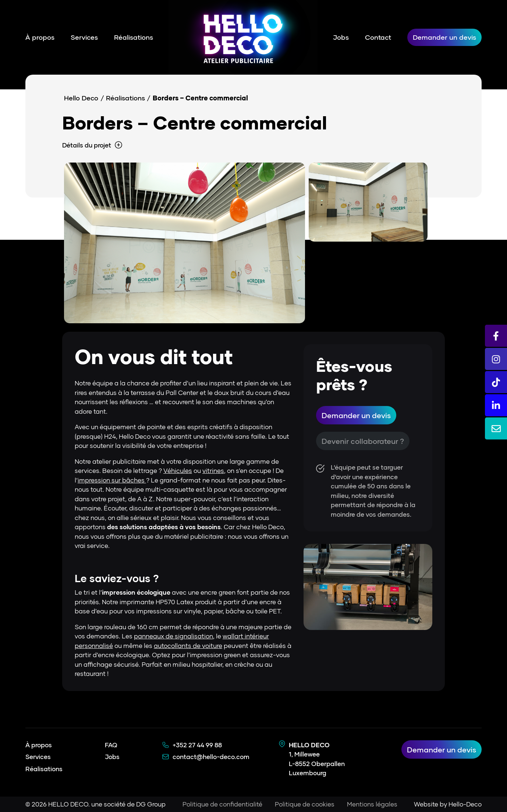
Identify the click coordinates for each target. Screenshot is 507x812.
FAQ (111, 745)
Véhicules (178, 471)
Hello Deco (81, 98)
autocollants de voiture (188, 646)
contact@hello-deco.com (211, 757)
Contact (378, 37)
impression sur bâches (112, 480)
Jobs (341, 37)
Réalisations (134, 37)
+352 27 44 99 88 (197, 745)
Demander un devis (444, 37)
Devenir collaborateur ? (363, 441)
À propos (40, 37)
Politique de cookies (305, 804)
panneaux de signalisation (173, 636)
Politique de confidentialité (222, 804)
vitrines (213, 471)
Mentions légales (372, 804)
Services (84, 37)
